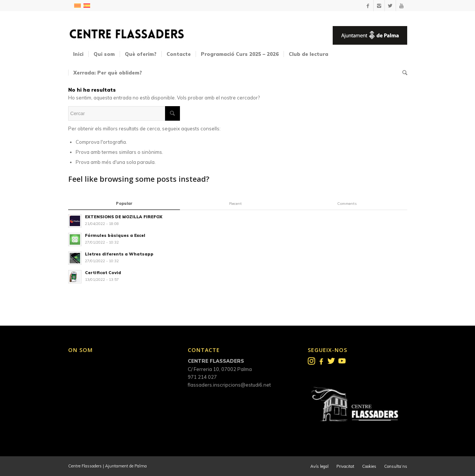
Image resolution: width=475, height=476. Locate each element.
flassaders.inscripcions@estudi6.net (229, 385)
